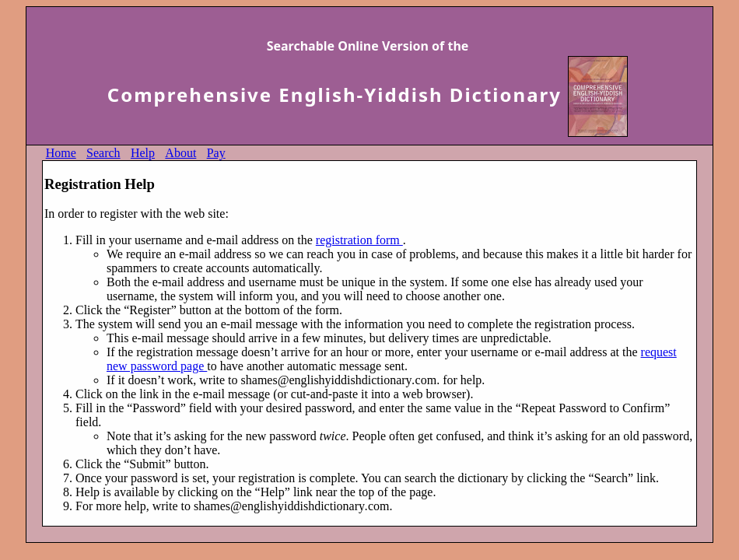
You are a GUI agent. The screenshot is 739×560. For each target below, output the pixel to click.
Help (143, 153)
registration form (359, 240)
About (180, 153)
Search (103, 153)
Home (61, 153)
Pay (216, 153)
